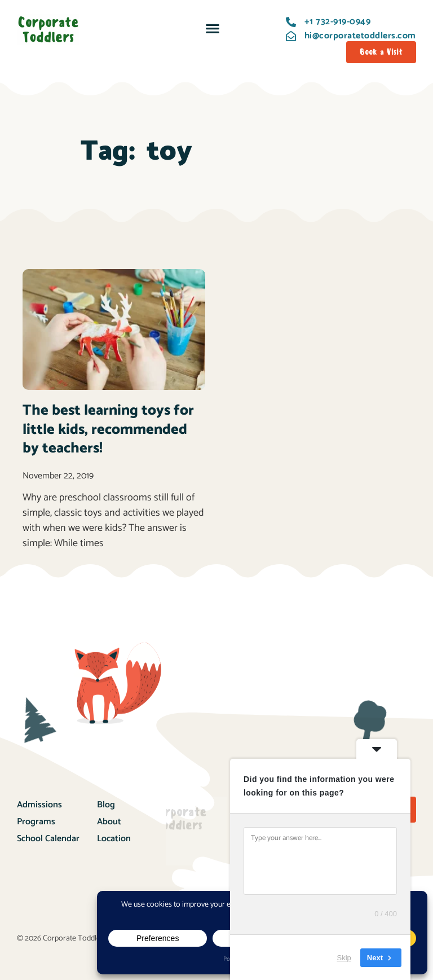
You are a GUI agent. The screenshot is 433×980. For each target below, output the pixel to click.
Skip (344, 957)
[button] (212, 28)
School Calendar (48, 839)
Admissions (39, 805)
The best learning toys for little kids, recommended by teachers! (108, 430)
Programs (36, 822)
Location (114, 839)
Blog (106, 805)
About (109, 822)
